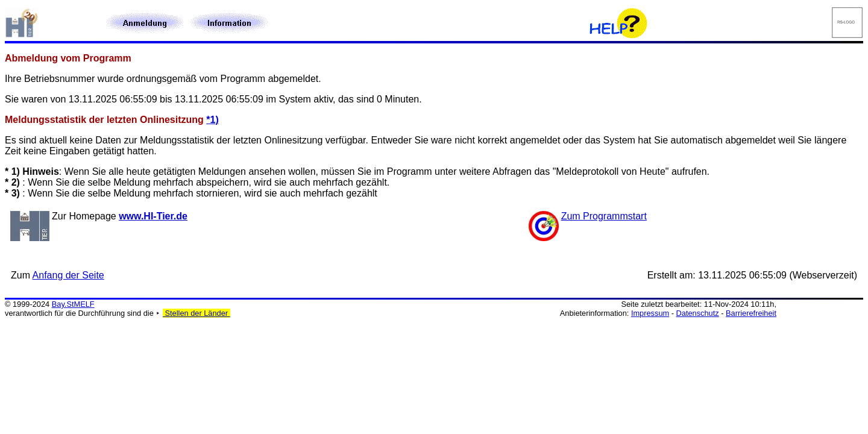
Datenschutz (698, 313)
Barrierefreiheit (751, 313)
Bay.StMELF (73, 304)
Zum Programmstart (604, 216)
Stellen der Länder (197, 313)
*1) (212, 120)
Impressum (650, 313)
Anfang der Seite (68, 275)
